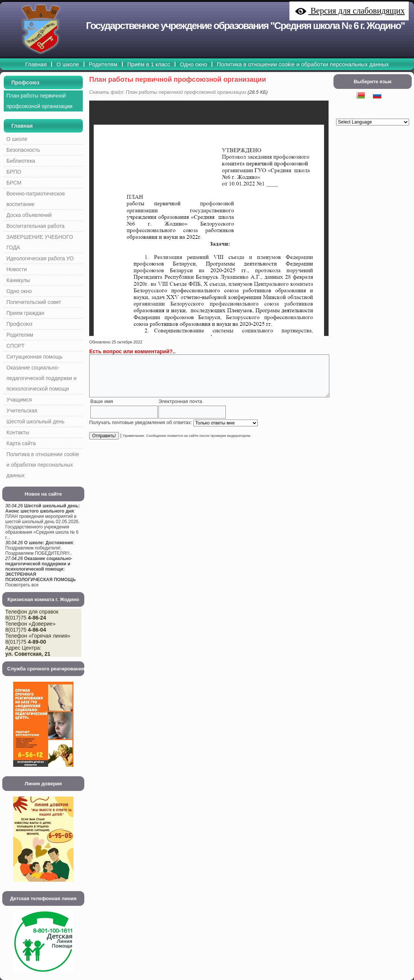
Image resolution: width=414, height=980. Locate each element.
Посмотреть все (22, 585)
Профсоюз (25, 82)
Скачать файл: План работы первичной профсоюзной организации (168, 92)
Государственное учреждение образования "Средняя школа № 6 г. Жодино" (245, 26)
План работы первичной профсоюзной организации (178, 79)
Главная (22, 126)
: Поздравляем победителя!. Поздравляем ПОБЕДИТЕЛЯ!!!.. (40, 548)
